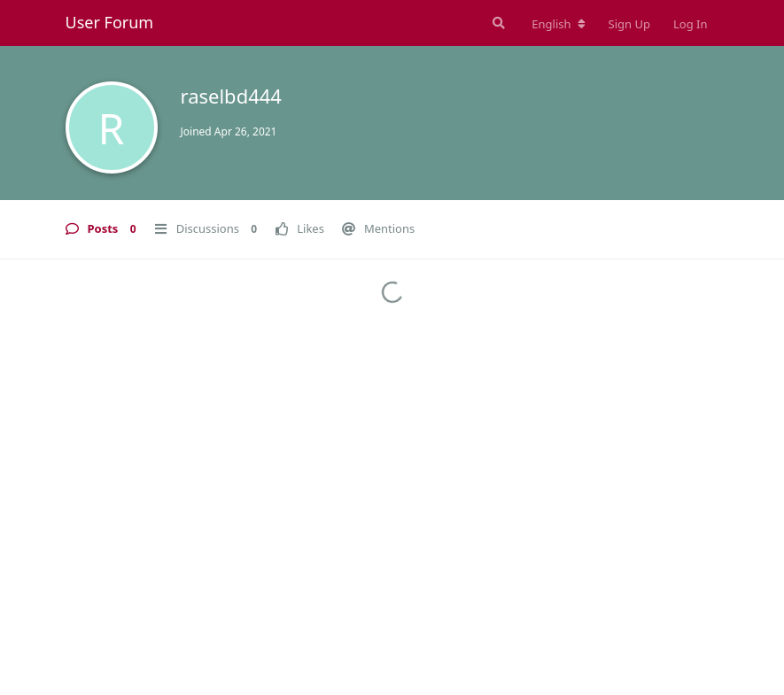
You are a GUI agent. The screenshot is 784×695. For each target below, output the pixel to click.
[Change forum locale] (558, 24)
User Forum (110, 22)
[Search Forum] (497, 23)
